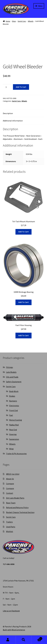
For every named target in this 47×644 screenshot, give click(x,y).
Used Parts (11, 527)
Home (8, 21)
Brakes (12, 396)
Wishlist (10, 531)
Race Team (11, 503)
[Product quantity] (7, 87)
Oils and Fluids (12, 377)
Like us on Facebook (11, 611)
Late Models (11, 372)
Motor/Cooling (16, 420)
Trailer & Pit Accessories (16, 454)
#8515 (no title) (13, 474)
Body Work (14, 391)
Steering (13, 434)
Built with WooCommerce (14, 630)
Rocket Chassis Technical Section (20, 512)
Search (24, 640)
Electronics (14, 406)
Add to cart (21, 87)
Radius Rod (14, 425)
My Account (8, 640)
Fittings (10, 367)
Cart (37, 638)
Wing (11, 449)
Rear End (13, 430)
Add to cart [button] (23, 232)
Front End (13, 410)
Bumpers (13, 401)
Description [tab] (8, 113)
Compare (10, 484)
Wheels (31, 21)
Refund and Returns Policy (17, 507)
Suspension (14, 439)
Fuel (11, 415)
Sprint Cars (22, 21)
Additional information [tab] (13, 121)
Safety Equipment (14, 382)
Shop (14, 21)
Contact (10, 493)
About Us (10, 479)
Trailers (9, 522)
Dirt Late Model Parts (15, 498)
